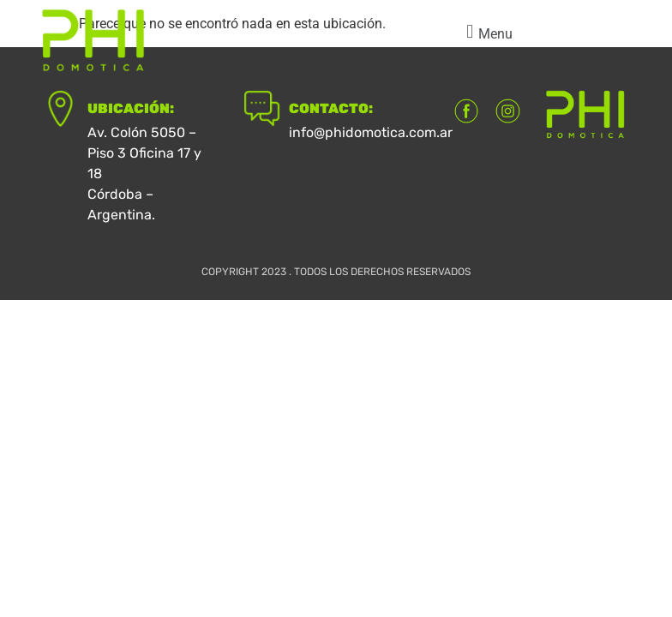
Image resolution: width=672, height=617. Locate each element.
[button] (487, 32)
